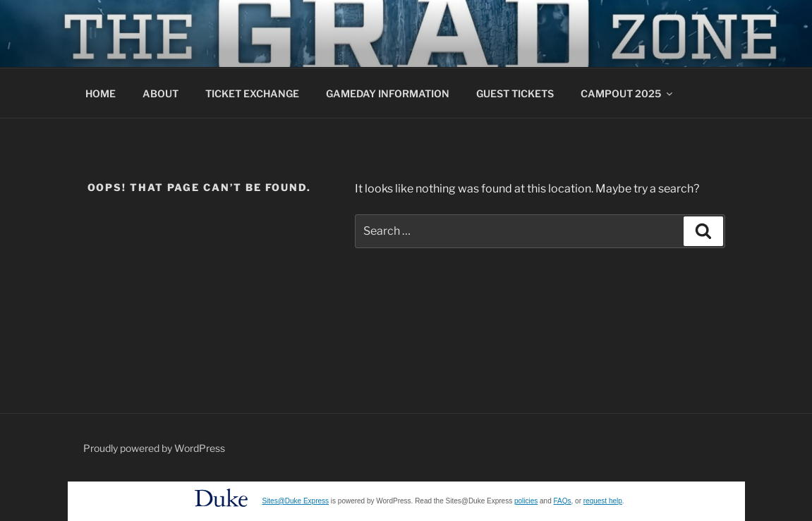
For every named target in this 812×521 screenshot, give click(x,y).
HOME (101, 93)
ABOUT (160, 93)
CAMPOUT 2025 (628, 93)
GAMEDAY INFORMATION (388, 93)
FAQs (563, 501)
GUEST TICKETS (515, 93)
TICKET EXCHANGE (252, 93)
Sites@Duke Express (295, 501)
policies (526, 501)
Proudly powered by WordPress (154, 448)
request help (603, 501)
